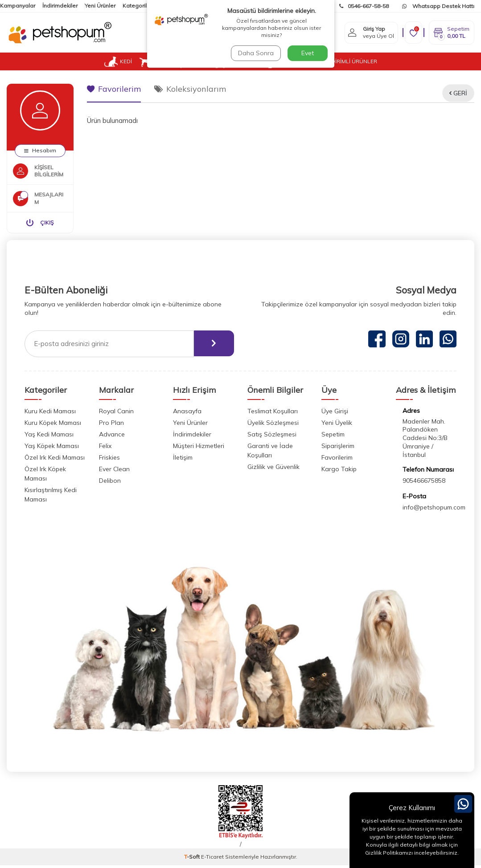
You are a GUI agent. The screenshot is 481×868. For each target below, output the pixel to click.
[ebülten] (213, 346)
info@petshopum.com (434, 510)
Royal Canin (116, 414)
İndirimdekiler (60, 6)
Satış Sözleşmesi (272, 437)
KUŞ (193, 61)
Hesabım (40, 150)
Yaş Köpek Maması (52, 448)
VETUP (280, 61)
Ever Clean (114, 472)
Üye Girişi (335, 414)
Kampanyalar (18, 6)
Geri (458, 93)
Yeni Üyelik (337, 425)
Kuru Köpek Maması (53, 425)
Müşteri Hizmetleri (199, 448)
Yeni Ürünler (100, 6)
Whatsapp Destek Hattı (438, 6)
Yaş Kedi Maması (49, 437)
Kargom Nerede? (298, 6)
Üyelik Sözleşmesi (273, 425)
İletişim (168, 6)
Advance (112, 437)
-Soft (193, 859)
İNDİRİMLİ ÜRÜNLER (351, 61)
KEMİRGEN (235, 61)
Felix (105, 448)
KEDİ (118, 61)
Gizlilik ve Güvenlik (273, 469)
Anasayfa (187, 414)
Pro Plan (111, 425)
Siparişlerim (338, 448)
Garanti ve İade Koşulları (270, 453)
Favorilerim (114, 89)
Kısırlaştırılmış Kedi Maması (51, 497)
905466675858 (424, 484)
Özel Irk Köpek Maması (45, 476)
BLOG (311, 61)
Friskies (109, 460)
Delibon (110, 483)
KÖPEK (156, 61)
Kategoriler (137, 6)
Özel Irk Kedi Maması (55, 460)
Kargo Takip (339, 472)
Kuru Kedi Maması (50, 414)
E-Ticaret (212, 859)
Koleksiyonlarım (190, 89)
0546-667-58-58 (364, 6)
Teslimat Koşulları (273, 414)
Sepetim (333, 437)
